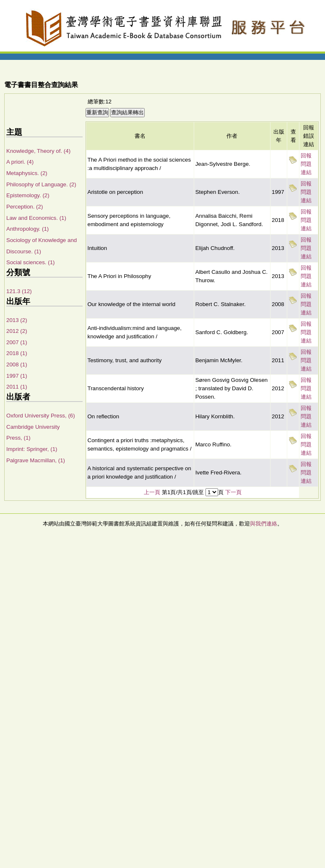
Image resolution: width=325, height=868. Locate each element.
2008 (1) (17, 364)
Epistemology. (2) (28, 195)
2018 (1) (17, 353)
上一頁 (152, 492)
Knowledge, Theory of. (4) (38, 151)
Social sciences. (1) (31, 262)
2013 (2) (17, 320)
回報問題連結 (306, 164)
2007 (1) (17, 342)
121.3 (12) (19, 291)
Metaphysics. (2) (27, 173)
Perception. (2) (25, 207)
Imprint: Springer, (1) (32, 449)
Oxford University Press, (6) (41, 416)
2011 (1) (17, 387)
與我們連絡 (264, 524)
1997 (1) (17, 376)
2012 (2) (17, 331)
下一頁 (233, 492)
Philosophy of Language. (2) (41, 184)
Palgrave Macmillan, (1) (36, 460)
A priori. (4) (20, 162)
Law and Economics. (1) (36, 218)
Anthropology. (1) (27, 229)
